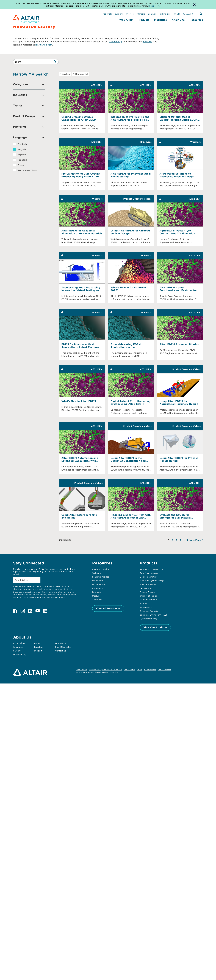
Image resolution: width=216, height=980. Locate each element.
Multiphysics (146, 607)
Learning (96, 592)
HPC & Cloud (146, 588)
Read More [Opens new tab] (154, 6)
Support (119, 14)
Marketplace (164, 14)
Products (143, 20)
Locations (18, 647)
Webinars (97, 573)
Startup (96, 596)
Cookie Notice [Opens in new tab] (129, 670)
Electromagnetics (148, 577)
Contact (152, 14)
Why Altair (126, 20)
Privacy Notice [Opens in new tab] (95, 670)
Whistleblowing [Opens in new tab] (150, 670)
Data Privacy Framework (112, 670)
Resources (196, 20)
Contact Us (61, 651)
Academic (97, 600)
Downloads (98, 581)
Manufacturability (148, 600)
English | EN (189, 14)
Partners (38, 643)
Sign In (177, 14)
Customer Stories (100, 569)
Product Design (147, 592)
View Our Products (155, 627)
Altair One (178, 20)
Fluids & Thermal (148, 584)
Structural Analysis (149, 611)
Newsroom (61, 643)
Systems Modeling (148, 619)
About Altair (19, 643)
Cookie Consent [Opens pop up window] (164, 670)
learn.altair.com (44, 45)
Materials (144, 603)
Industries (160, 20)
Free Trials (107, 14)
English (65, 74)
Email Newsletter (63, 647)
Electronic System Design (152, 581)
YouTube (147, 41)
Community (115, 41)
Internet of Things (148, 596)
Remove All (81, 74)
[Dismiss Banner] (194, 5)
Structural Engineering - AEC (154, 615)
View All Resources (108, 608)
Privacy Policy (58, 597)
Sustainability (20, 655)
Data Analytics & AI (149, 573)
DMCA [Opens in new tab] (139, 670)
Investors (130, 14)
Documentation (100, 584)
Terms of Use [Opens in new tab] (82, 670)
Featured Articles (101, 577)
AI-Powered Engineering (152, 569)
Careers (141, 14)
